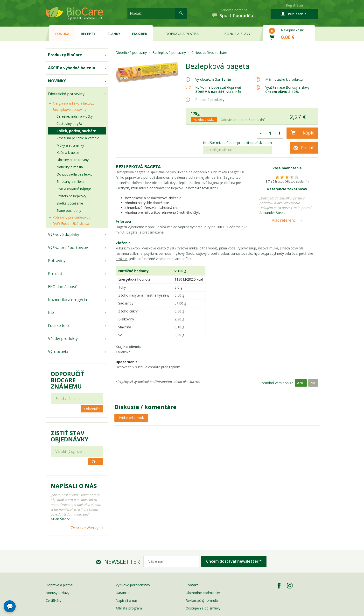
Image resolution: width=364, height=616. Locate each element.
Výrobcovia (58, 352)
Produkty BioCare (65, 55)
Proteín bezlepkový (71, 196)
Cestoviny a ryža (69, 124)
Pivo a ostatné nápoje (74, 189)
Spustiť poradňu (236, 15)
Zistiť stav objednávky (70, 436)
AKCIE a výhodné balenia (72, 68)
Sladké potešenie (70, 203)
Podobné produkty (210, 100)
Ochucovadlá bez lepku (74, 174)
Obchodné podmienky (203, 593)
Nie (313, 383)
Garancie (122, 593)
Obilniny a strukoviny (73, 160)
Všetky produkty (63, 339)
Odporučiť (92, 409)
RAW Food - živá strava (71, 223)
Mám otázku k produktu (284, 79)
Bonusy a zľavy (57, 593)
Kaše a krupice (68, 152)
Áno (301, 383)
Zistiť (96, 462)
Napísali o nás (127, 600)
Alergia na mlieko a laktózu (74, 103)
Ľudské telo (58, 326)
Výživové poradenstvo (133, 585)
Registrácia (294, 5)
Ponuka (62, 34)
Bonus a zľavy (237, 34)
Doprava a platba (182, 34)
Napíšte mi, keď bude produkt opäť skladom (237, 143)
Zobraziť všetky (84, 528)
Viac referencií (285, 220)
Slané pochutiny (69, 210)
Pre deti (55, 274)
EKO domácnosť (62, 287)
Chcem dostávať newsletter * (234, 561)
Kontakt (192, 585)
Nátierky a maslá (70, 167)
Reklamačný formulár (202, 600)
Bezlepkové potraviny (69, 110)
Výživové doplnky (64, 234)
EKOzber (140, 34)
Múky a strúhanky (70, 145)
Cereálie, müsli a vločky (75, 116)
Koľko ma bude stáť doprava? (218, 87)
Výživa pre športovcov (68, 248)
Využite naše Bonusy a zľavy (287, 89)
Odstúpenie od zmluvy (203, 608)
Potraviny (57, 261)
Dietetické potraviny (66, 94)
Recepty (88, 34)
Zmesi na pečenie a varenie (78, 138)
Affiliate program (129, 608)
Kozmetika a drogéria (67, 300)
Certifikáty (53, 600)
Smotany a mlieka (70, 181)
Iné (51, 312)
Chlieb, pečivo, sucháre (76, 131)
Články (114, 34)
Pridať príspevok (131, 418)
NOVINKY (57, 81)
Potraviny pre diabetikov (71, 217)
